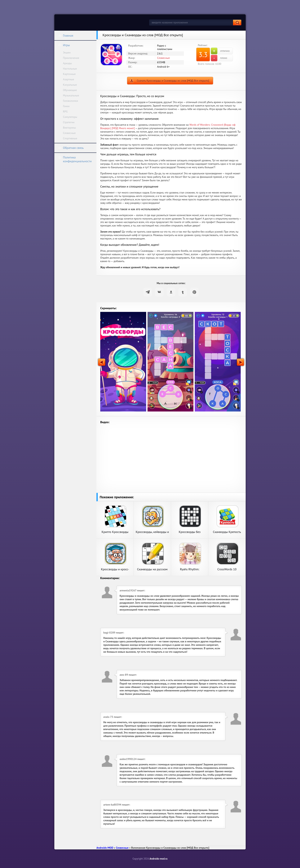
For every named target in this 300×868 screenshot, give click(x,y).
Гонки (66, 106)
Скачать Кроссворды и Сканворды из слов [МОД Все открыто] (173, 81)
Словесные (69, 133)
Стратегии (69, 122)
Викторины (69, 128)
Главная (66, 35)
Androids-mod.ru (159, 859)
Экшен (67, 52)
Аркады (67, 63)
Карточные (69, 74)
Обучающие (70, 90)
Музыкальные (71, 95)
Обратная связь (71, 148)
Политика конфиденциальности (75, 159)
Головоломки (71, 101)
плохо (219, 58)
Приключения (71, 58)
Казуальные (70, 85)
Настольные (70, 69)
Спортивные (70, 138)
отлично (220, 51)
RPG (65, 111)
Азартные (68, 79)
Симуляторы (70, 117)
